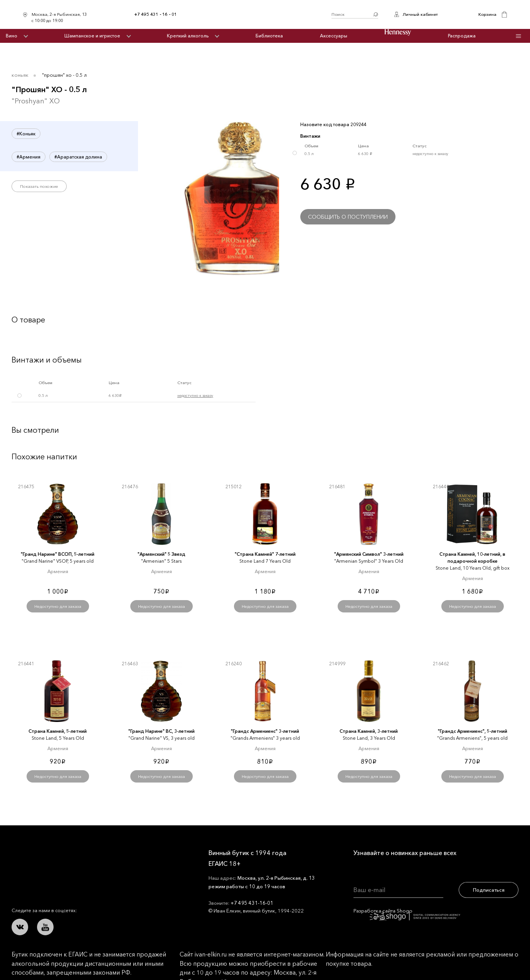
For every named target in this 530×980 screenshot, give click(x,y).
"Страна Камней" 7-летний (265, 554)
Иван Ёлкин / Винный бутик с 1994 (254, 14)
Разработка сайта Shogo (407, 914)
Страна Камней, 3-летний (369, 731)
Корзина (487, 14)
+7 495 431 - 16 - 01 (156, 14)
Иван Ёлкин (69, 859)
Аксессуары (334, 36)
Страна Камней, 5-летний (58, 731)
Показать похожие (39, 186)
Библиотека (269, 36)
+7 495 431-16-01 (252, 903)
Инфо (518, 36)
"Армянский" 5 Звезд (162, 554)
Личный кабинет (420, 14)
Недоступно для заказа (58, 606)
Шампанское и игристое (92, 36)
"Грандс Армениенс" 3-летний (265, 731)
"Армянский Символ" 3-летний (369, 554)
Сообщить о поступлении (348, 217)
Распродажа (462, 36)
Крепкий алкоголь (188, 36)
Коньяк (20, 75)
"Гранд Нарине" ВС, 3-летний (162, 731)
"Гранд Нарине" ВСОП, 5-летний (58, 554)
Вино (12, 36)
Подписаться (489, 890)
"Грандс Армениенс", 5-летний (473, 731)
